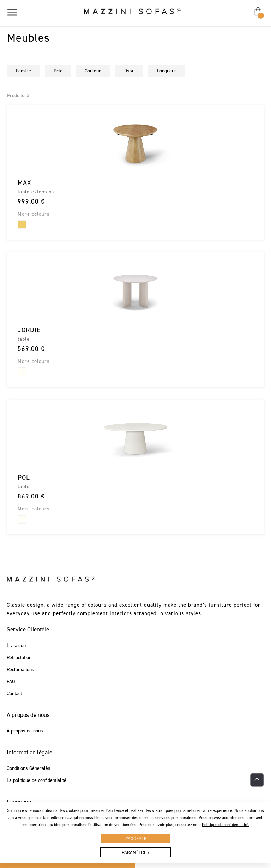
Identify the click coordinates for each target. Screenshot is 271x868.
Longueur (167, 71)
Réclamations (20, 670)
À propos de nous (25, 731)
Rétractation (19, 658)
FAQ (11, 682)
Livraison (16, 646)
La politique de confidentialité (37, 780)
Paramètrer (135, 852)
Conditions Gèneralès (29, 768)
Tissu (129, 71)
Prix (58, 71)
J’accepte (135, 839)
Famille (23, 71)
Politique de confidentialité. (226, 825)
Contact (14, 694)
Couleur (93, 71)
